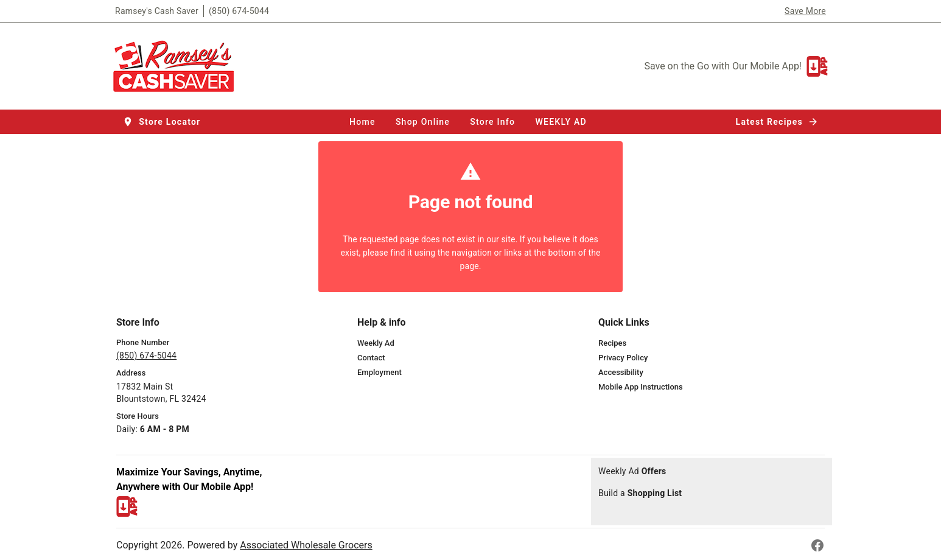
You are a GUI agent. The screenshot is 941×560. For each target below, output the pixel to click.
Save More (805, 11)
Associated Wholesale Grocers (306, 545)
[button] (163, 122)
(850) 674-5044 (239, 11)
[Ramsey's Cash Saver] (177, 66)
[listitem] (376, 343)
